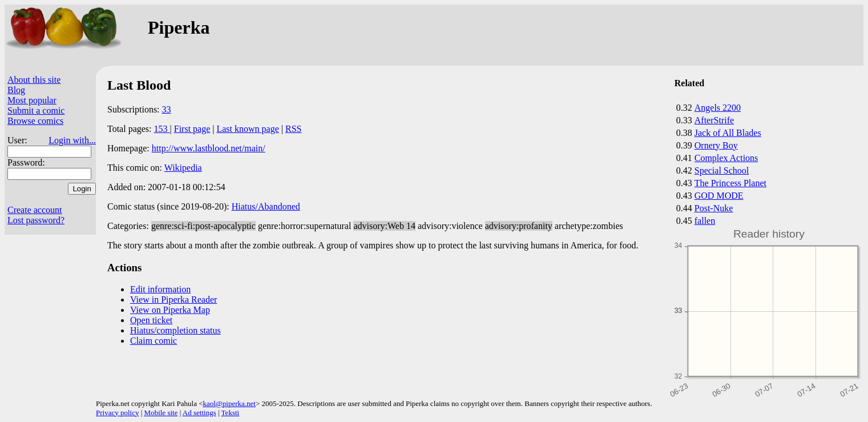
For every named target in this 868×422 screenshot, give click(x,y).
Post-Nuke (714, 208)
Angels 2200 (718, 108)
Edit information (160, 289)
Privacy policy (117, 413)
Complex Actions (726, 158)
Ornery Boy (716, 145)
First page (192, 129)
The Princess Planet (730, 183)
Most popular (32, 100)
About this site (34, 80)
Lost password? (36, 220)
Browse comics (35, 121)
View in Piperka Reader (173, 300)
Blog (16, 90)
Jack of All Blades (728, 133)
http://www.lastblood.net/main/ (209, 148)
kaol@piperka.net (229, 403)
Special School (722, 170)
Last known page (247, 129)
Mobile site (161, 413)
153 (162, 129)
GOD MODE (719, 196)
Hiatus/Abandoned (266, 206)
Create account (35, 210)
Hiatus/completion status (175, 330)
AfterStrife (714, 120)
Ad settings (199, 413)
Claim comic (154, 341)
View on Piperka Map (170, 310)
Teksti (231, 413)
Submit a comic (36, 110)
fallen (705, 221)
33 (167, 109)
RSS (293, 129)
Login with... (72, 140)
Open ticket (151, 320)
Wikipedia (183, 168)
